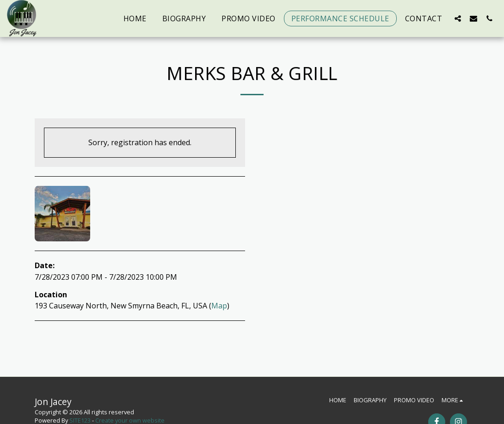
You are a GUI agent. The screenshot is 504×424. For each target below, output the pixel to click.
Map (219, 306)
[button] (458, 18)
